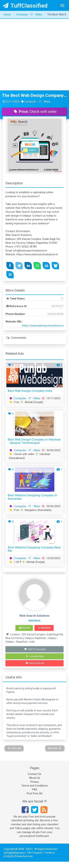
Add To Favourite (35, 649)
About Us (35, 778)
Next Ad (54, 748)
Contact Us (34, 774)
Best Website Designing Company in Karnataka (32, 497)
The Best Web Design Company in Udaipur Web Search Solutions (34, 95)
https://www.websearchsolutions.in (43, 326)
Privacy (35, 782)
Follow (25, 628)
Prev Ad (15, 748)
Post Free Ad (34, 793)
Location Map (35, 656)
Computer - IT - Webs (27, 398)
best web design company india (30, 391)
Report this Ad (35, 663)
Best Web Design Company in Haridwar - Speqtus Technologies (34, 441)
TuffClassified (25, 6)
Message (44, 628)
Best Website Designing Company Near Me (34, 549)
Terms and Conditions (35, 786)
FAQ (35, 789)
